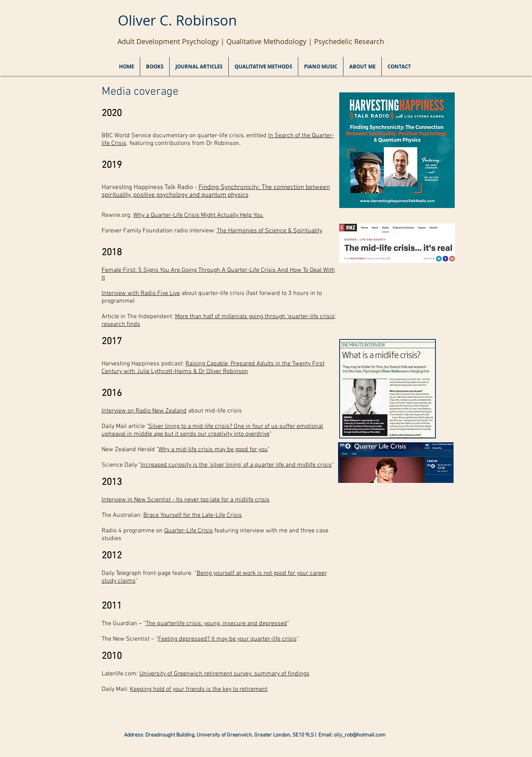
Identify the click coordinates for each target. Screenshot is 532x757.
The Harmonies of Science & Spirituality (269, 231)
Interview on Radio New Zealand (144, 411)
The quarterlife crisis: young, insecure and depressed (216, 624)
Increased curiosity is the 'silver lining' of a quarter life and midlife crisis (236, 465)
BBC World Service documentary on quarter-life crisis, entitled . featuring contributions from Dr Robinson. (218, 140)
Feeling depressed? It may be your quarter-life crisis (227, 639)
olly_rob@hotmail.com (360, 735)
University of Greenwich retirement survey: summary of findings (224, 674)
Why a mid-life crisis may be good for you (213, 450)
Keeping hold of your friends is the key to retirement (199, 689)
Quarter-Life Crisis (189, 531)
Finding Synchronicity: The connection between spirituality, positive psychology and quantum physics (216, 191)
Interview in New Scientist (136, 500)
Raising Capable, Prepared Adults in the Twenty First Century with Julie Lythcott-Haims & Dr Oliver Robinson (213, 368)
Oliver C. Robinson (177, 20)
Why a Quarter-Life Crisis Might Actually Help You (199, 215)
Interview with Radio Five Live (141, 293)
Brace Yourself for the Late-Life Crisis (193, 515)
